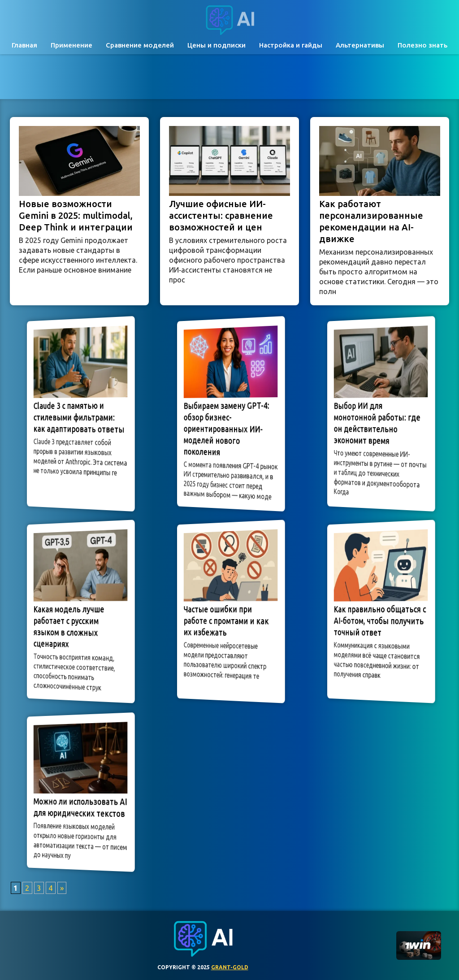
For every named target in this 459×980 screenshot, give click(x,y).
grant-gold (230, 967)
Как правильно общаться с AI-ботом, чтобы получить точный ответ (380, 621)
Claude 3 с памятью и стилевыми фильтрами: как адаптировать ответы (79, 418)
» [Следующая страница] (62, 888)
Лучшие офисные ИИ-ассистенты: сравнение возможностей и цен (221, 215)
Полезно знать (422, 45)
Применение (71, 45)
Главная (24, 45)
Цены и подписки (217, 45)
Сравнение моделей (140, 45)
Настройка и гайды (291, 45)
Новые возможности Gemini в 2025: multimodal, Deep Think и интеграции (76, 215)
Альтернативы (360, 45)
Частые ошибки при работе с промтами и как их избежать (227, 621)
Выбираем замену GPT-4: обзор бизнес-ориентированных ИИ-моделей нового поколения (227, 429)
